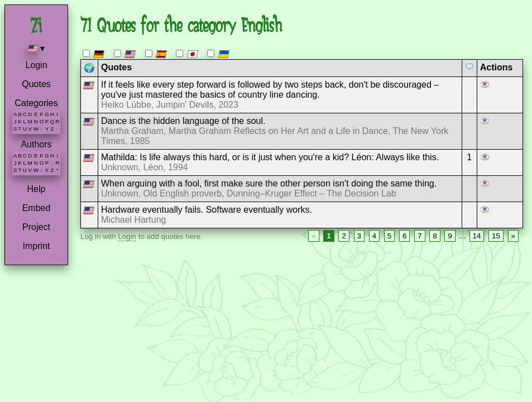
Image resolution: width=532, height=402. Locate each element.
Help (37, 189)
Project (36, 227)
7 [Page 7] (420, 236)
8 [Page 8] (435, 236)
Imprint (37, 246)
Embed (37, 208)
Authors (36, 144)
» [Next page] (513, 236)
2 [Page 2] (344, 236)
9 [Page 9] (450, 236)
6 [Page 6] (404, 236)
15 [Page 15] (496, 236)
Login (36, 65)
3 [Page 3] (359, 236)
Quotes (36, 84)
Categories (36, 103)
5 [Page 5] (389, 236)
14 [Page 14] (477, 236)
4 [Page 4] (374, 236)
